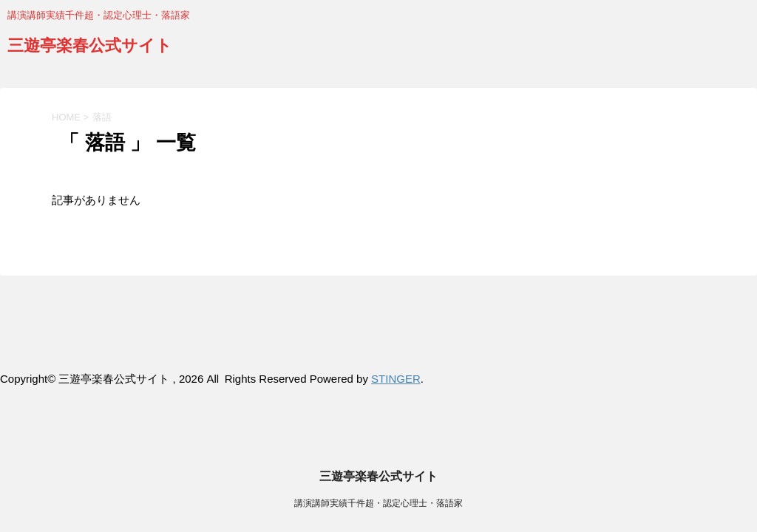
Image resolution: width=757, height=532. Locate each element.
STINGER (396, 379)
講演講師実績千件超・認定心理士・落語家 (378, 341)
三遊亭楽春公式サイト (90, 47)
